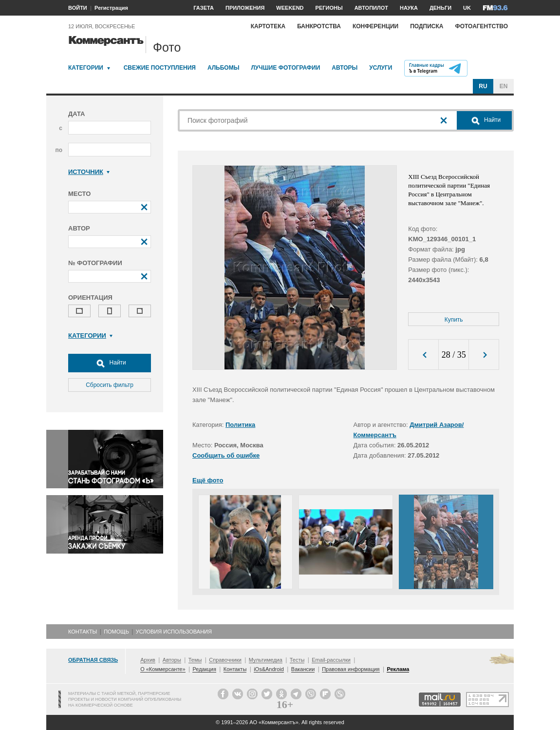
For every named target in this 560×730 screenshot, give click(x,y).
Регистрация (111, 8)
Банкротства (319, 26)
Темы (195, 660)
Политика (240, 425)
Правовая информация (351, 669)
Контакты (83, 632)
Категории (86, 68)
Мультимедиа (266, 660)
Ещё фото (208, 480)
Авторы (345, 68)
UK (467, 8)
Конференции (375, 26)
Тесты (297, 660)
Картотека (268, 26)
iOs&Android (269, 669)
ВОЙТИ (78, 8)
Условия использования (174, 632)
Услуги (381, 68)
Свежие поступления (160, 68)
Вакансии (303, 669)
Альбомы (224, 68)
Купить (454, 320)
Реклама (398, 669)
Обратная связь (93, 660)
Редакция (204, 669)
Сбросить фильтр (110, 385)
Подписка (427, 26)
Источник (89, 172)
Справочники (225, 660)
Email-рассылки (331, 660)
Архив (148, 660)
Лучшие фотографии (285, 68)
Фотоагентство (481, 26)
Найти (110, 363)
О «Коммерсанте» (163, 669)
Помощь (116, 632)
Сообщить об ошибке (226, 455)
